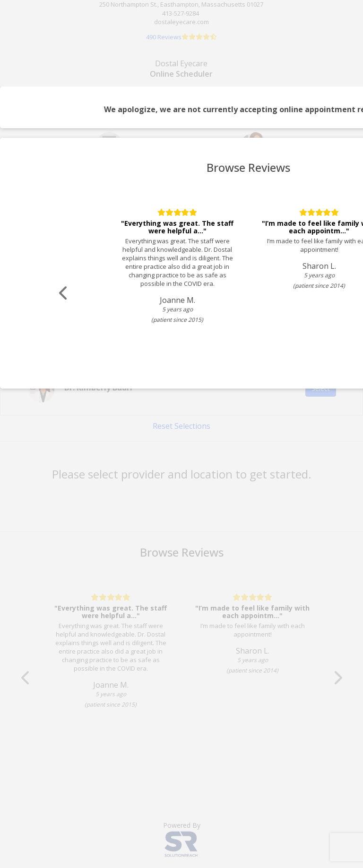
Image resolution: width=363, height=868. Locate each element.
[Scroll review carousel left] (64, 293)
